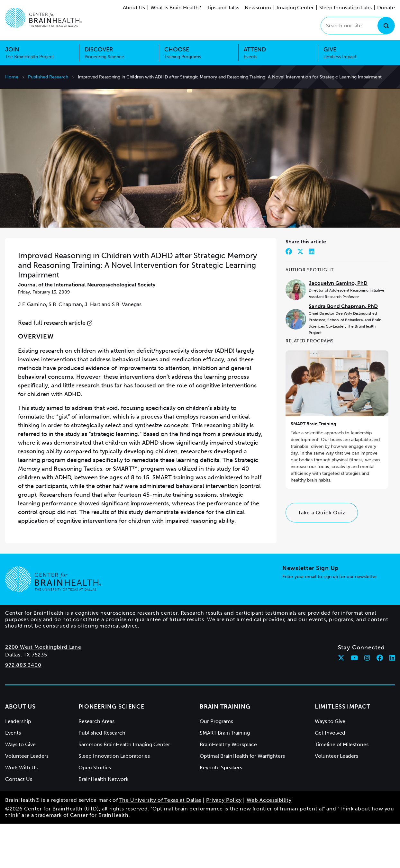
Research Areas (96, 766)
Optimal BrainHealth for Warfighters (242, 800)
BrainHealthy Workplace (228, 789)
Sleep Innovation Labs (345, 8)
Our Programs (216, 766)
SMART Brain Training (313, 468)
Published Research (48, 77)
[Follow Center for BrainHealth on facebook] (380, 702)
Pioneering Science (111, 751)
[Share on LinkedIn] (312, 296)
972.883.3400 (23, 709)
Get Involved (330, 777)
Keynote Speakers (221, 812)
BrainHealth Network (103, 823)
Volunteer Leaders (27, 800)
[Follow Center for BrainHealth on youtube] (355, 702)
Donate (386, 8)
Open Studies (95, 812)
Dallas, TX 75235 (26, 699)
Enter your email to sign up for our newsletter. (330, 621)
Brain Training (225, 751)
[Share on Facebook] (289, 296)
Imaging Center (295, 8)
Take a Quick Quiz (322, 557)
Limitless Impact (343, 751)
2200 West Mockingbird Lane (43, 691)
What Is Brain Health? (176, 8)
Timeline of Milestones (342, 789)
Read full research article (55, 367)
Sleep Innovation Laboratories (114, 800)
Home (12, 77)
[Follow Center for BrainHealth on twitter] (341, 702)
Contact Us (19, 823)
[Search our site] (358, 26)
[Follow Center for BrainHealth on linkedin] (392, 702)
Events (13, 777)
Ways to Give (20, 789)
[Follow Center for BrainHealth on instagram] (367, 702)
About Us (134, 8)
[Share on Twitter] (300, 296)
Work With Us (21, 812)
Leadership (18, 766)
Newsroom (258, 8)
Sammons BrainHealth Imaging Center (124, 789)
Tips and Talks (223, 8)
